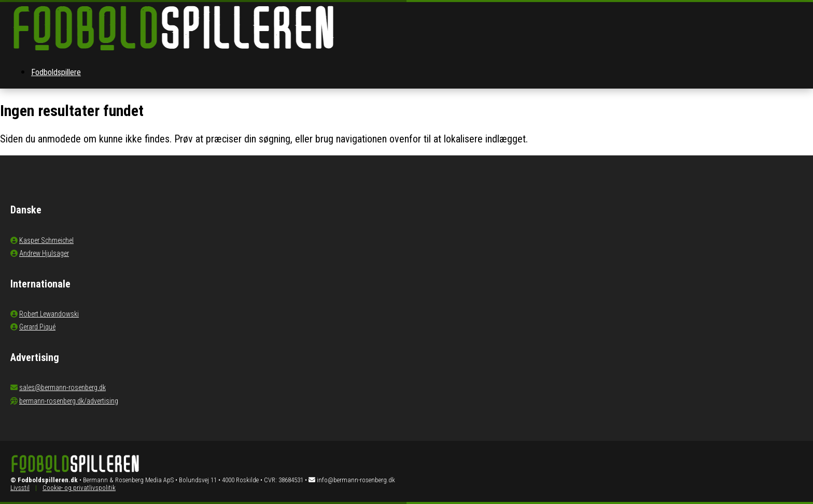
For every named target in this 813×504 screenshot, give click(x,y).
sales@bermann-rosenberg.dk (62, 387)
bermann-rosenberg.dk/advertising (69, 401)
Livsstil (20, 488)
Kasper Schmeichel (46, 240)
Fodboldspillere (56, 72)
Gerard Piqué (37, 327)
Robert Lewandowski (49, 314)
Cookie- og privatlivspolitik (79, 488)
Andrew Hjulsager (44, 253)
